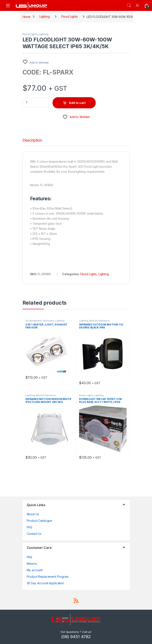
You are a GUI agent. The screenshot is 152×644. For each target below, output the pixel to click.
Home (26, 17)
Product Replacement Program (48, 577)
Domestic (49, 321)
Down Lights (86, 395)
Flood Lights (70, 17)
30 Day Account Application (45, 583)
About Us (33, 514)
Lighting (45, 17)
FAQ (30, 527)
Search (129, 5)
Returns (32, 564)
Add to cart (77, 103)
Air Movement (33, 321)
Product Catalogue (40, 521)
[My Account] (138, 5)
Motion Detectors (100, 321)
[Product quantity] (37, 103)
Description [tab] (32, 140)
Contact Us (34, 534)
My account (35, 570)
